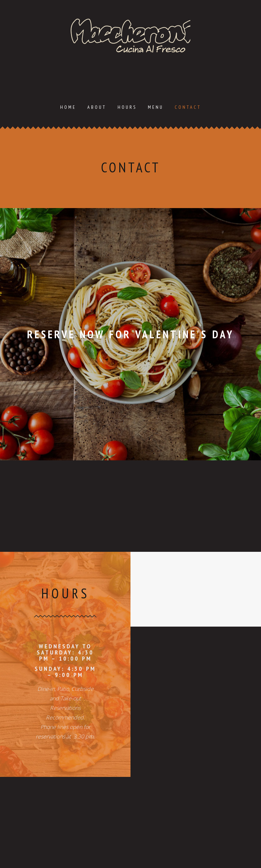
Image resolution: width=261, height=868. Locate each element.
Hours (127, 107)
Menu (156, 107)
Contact (188, 107)
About (97, 107)
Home (68, 107)
